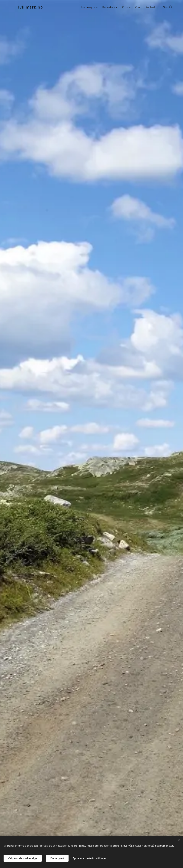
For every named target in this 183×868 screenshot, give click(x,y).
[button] (168, 7)
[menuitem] (90, 7)
